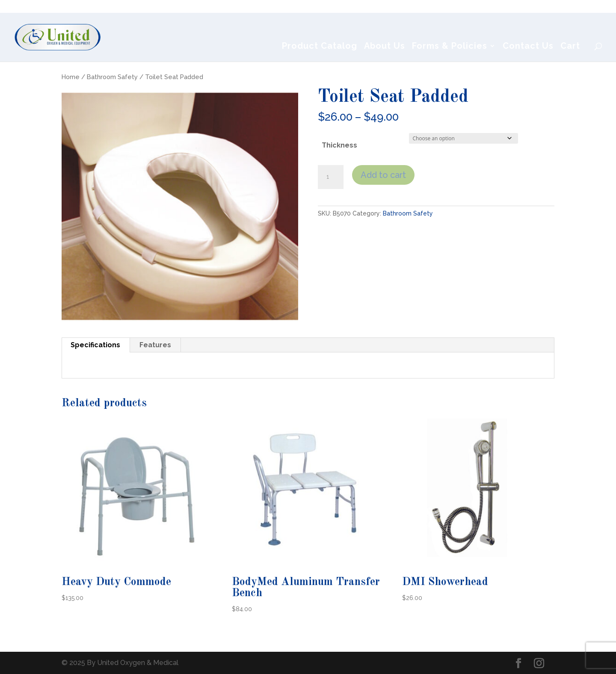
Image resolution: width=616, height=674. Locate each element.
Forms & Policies (450, 47)
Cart (570, 47)
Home (71, 77)
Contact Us (528, 47)
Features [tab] (155, 345)
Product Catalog (320, 47)
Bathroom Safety (112, 77)
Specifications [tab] (95, 345)
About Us (385, 47)
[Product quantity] (331, 177)
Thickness (339, 145)
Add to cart (383, 175)
